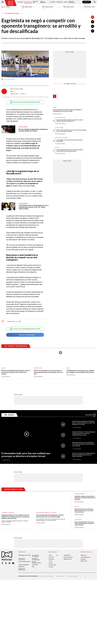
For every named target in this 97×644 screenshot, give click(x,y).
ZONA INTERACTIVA (85, 557)
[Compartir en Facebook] (93, 22)
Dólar (55, 107)
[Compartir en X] (93, 26)
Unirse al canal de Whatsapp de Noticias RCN (25, 102)
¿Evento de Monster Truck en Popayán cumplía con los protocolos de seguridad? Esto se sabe (84, 433)
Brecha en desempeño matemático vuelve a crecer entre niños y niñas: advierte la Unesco (16, 372)
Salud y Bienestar (43, 2)
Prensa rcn (21, 567)
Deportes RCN (35, 2)
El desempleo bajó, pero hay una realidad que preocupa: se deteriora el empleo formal (26, 455)
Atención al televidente (22, 559)
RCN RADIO (51, 559)
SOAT (58, 147)
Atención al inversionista (22, 569)
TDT (57, 555)
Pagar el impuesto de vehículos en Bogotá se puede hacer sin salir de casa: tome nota (84, 510)
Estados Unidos (11, 321)
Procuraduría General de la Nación (46, 512)
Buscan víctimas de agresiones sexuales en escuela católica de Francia (33, 130)
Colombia (20, 2)
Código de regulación (24, 562)
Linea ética (35, 565)
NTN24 (50, 555)
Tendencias (59, 2)
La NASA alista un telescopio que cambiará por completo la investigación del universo (80, 371)
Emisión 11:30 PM (89, 7)
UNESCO (3, 368)
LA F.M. (50, 561)
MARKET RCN (84, 561)
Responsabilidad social (25, 555)
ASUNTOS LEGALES (68, 557)
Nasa (68, 368)
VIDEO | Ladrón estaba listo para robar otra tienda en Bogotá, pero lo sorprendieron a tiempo (71, 131)
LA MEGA (51, 567)
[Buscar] (95, 2)
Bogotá (58, 128)
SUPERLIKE (83, 559)
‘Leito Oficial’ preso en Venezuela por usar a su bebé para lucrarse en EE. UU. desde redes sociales (33, 207)
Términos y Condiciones (73, 576)
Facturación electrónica (35, 556)
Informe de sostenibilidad (36, 559)
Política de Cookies (60, 576)
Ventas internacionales (36, 562)
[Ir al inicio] (11, 3)
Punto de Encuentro (72, 2)
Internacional (28, 2)
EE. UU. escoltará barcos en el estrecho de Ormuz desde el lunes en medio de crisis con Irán (48, 372)
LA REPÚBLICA (67, 555)
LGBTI (20, 321)
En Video (9, 415)
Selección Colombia (62, 138)
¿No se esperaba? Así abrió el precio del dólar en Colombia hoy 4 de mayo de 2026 (67, 110)
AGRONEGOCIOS (68, 559)
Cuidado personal (80, 494)
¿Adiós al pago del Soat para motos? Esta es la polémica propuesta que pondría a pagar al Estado (70, 150)
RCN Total (52, 557)
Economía (52, 2)
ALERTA (51, 563)
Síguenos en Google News (25, 335)
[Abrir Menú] (3, 2)
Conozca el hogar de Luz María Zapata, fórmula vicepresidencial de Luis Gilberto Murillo (84, 455)
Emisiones (6, 7)
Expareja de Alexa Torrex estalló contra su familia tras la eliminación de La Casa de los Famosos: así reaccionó (15, 517)
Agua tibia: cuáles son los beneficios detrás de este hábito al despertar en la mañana (85, 498)
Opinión (66, 2)
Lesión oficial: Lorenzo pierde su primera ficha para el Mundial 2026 (69, 140)
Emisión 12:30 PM (47, 7)
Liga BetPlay (78, 520)
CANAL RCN (87, 2)
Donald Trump (38, 368)
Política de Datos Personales (47, 576)
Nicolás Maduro (61, 118)
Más (91, 415)
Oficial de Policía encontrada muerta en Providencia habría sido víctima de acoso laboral (83, 444)
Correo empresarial (24, 565)
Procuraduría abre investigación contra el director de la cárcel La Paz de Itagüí (50, 516)
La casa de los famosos (8, 512)
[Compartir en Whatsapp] (93, 31)
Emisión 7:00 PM (68, 7)
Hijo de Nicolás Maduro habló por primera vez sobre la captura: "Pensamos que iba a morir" (70, 120)
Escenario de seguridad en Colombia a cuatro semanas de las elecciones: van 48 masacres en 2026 (84, 423)
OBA (33, 567)
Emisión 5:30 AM (27, 7)
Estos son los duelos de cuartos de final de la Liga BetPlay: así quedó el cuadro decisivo (84, 523)
